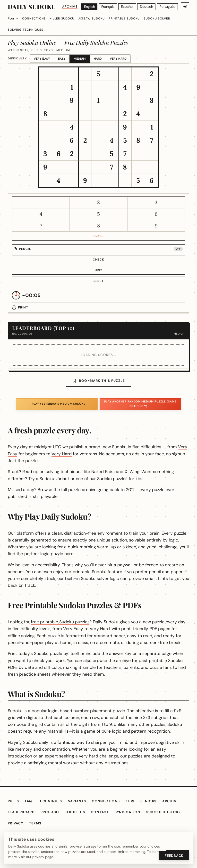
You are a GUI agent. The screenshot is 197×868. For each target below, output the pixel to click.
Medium (84, 52)
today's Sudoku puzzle (53, 654)
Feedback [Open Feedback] (173, 856)
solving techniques (76, 465)
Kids (134, 815)
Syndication (133, 826)
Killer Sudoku (65, 19)
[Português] (167, 7)
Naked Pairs (114, 465)
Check (98, 253)
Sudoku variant (86, 472)
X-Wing (143, 465)
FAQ (30, 815)
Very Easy (44, 52)
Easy (65, 52)
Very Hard (124, 52)
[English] (90, 7)
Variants (81, 815)
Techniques (53, 815)
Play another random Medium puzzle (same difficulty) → (140, 397)
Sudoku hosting (170, 826)
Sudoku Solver (167, 19)
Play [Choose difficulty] (13, 19)
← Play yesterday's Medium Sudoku (57, 397)
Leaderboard (22, 826)
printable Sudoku (119, 565)
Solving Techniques (27, 30)
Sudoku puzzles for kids (149, 472)
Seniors (153, 815)
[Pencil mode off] (98, 242)
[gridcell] (46, 68)
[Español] (128, 7)
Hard (102, 52)
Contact (105, 826)
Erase (98, 229)
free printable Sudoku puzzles (72, 615)
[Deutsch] (147, 7)
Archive (70, 6)
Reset (98, 274)
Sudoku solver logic (145, 572)
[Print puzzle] (20, 301)
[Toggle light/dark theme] (185, 7)
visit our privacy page (35, 857)
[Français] (109, 7)
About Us (80, 826)
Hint (98, 264)
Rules (14, 815)
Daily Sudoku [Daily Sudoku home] (32, 7)
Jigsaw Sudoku (96, 19)
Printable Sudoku (131, 19)
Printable (54, 826)
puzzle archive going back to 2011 (111, 483)
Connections (35, 19)
